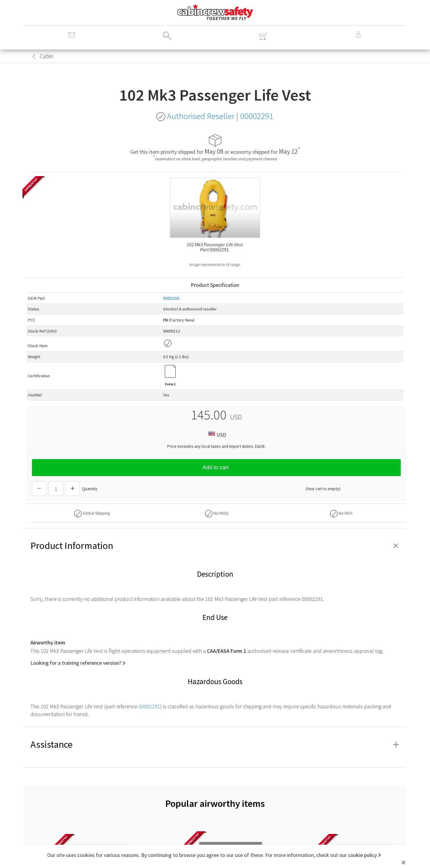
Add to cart (216, 467)
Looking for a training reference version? (76, 663)
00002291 (171, 298)
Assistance (215, 744)
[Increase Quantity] (73, 489)
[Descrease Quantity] (39, 489)
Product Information (215, 546)
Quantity (90, 489)
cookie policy (362, 855)
